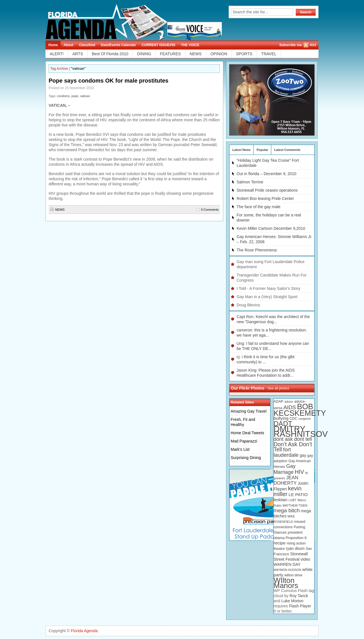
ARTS (78, 54)
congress (304, 419)
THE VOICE (190, 45)
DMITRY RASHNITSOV (301, 431)
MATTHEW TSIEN (295, 505)
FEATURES (170, 54)
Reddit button (358, 46)
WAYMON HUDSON (287, 570)
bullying (281, 418)
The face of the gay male (258, 207)
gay (303, 455)
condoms (63, 96)
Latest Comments (287, 150)
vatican (85, 96)
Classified (87, 45)
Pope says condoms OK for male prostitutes (108, 81)
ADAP (278, 402)
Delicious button (358, 76)
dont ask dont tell (293, 439)
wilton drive (293, 575)
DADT (283, 424)
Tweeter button (358, 16)
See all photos (278, 388)
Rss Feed (358, 6)
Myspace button (358, 56)
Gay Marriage (285, 469)
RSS (313, 45)
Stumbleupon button (358, 96)
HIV (299, 472)
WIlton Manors (286, 583)
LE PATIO (298, 494)
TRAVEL (269, 54)
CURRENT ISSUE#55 (158, 45)
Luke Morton (292, 601)
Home (53, 45)
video (305, 559)
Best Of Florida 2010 (110, 54)
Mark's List (240, 449)
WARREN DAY (287, 564)
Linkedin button (358, 66)
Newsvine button (358, 106)
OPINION (219, 54)
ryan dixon (295, 548)
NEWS (196, 54)
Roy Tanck (299, 596)
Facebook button (358, 26)
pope (75, 96)
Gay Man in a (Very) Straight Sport (267, 297)
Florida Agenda (84, 631)
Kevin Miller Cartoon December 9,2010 (271, 228)
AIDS (290, 407)
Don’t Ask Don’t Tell (293, 447)
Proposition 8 (296, 538)
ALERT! (57, 54)
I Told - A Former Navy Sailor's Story (268, 288)
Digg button (358, 86)
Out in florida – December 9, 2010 (266, 174)
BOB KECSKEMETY (300, 410)
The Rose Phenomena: (257, 250)
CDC (293, 419)
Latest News (241, 150)
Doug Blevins (248, 305)
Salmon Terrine (250, 182)
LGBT (293, 500)
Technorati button (358, 36)
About (68, 45)
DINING (144, 54)
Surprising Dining (246, 458)
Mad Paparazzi (244, 441)
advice (289, 402)
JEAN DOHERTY (286, 480)
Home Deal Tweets (247, 433)
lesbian (281, 500)
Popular (262, 150)
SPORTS (244, 54)
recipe (280, 543)
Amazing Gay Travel (249, 411)
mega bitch (287, 510)
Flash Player (300, 606)
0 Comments (210, 210)
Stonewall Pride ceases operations (267, 190)
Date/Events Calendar (118, 45)
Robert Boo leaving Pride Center (265, 198)
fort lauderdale (286, 452)
